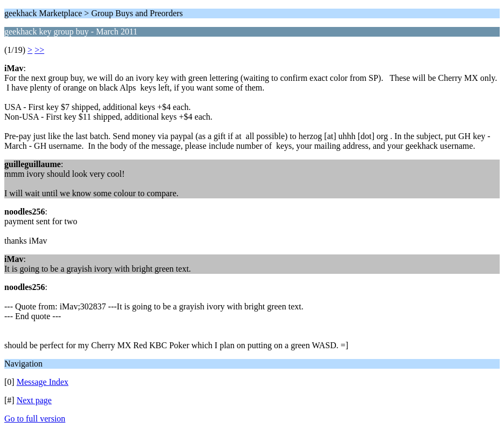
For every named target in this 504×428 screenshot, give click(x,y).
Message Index (43, 382)
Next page (34, 400)
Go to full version (35, 419)
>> (39, 50)
